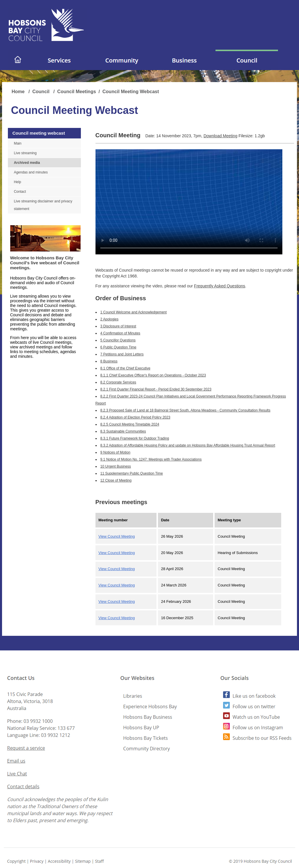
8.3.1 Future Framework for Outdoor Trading (135, 438)
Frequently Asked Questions (219, 286)
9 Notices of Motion (115, 452)
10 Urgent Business (116, 466)
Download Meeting (220, 136)
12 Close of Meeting (116, 480)
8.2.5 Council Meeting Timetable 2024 (130, 424)
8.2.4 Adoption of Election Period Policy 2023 (135, 417)
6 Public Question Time (118, 347)
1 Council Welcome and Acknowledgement (134, 312)
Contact (20, 192)
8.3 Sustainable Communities (123, 431)
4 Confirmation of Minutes (120, 333)
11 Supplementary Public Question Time (132, 473)
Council (42, 92)
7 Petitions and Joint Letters (122, 354)
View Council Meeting (117, 536)
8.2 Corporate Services (118, 382)
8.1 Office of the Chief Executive (125, 368)
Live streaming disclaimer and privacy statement (43, 205)
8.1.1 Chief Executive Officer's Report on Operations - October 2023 (153, 375)
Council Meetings (77, 92)
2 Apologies (109, 319)
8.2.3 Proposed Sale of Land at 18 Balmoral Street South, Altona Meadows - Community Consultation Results (185, 410)
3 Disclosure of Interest (118, 326)
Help (17, 182)
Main (18, 143)
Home (19, 92)
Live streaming (25, 153)
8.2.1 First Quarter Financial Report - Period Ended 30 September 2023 (156, 389)
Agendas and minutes (31, 172)
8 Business (109, 361)
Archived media (27, 163)
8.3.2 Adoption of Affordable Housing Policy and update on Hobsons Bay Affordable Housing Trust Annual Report (188, 445)
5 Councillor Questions (118, 340)
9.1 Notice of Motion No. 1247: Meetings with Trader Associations (151, 459)
